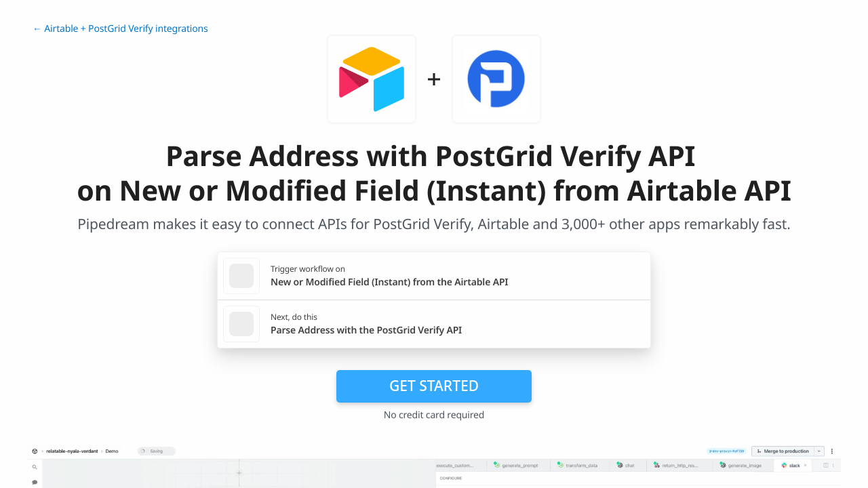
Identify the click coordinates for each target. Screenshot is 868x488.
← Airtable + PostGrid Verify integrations (120, 29)
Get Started (434, 386)
